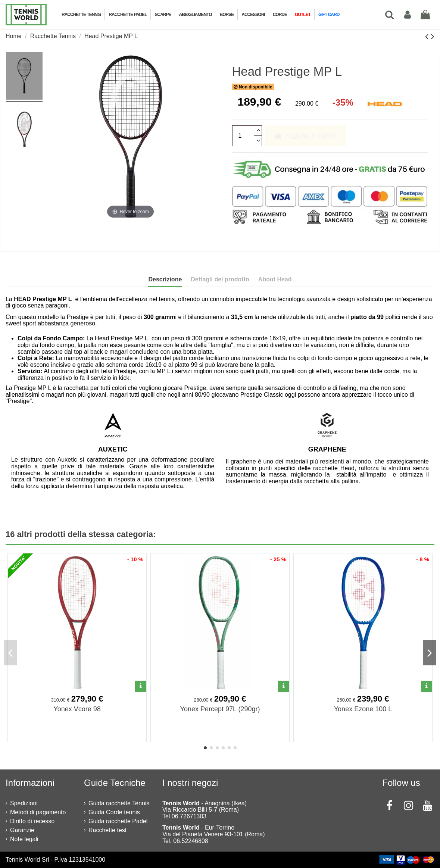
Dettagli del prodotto (220, 279)
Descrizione (165, 279)
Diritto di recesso (32, 821)
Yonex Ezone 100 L (363, 709)
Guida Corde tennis (114, 812)
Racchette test (107, 830)
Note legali (24, 839)
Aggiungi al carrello (306, 136)
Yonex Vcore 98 (77, 709)
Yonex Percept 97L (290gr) (220, 709)
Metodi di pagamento (38, 812)
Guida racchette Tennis (119, 803)
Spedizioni (24, 803)
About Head (275, 279)
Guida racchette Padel (118, 821)
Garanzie (22, 830)
